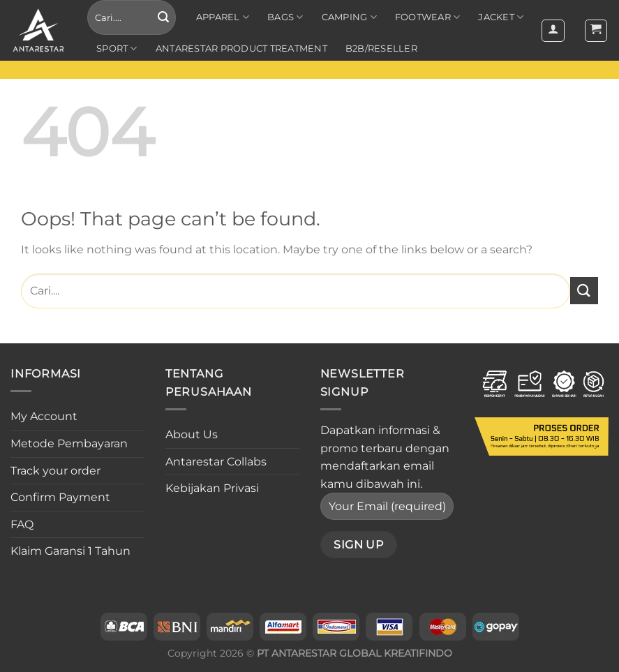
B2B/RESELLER (381, 48)
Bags (285, 17)
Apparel (223, 17)
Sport (117, 48)
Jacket (501, 17)
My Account (44, 416)
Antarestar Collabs (216, 462)
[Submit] (163, 17)
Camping (349, 17)
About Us (192, 434)
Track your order (55, 471)
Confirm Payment (60, 497)
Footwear (428, 17)
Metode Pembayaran (69, 443)
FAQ (22, 524)
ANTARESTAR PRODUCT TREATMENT (241, 48)
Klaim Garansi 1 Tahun (70, 551)
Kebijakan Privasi (212, 488)
